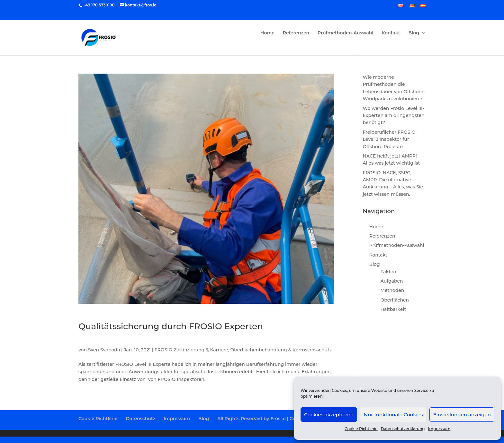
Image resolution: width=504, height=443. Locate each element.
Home (267, 33)
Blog (414, 33)
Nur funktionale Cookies (393, 415)
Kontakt (391, 33)
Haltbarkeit (393, 309)
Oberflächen (395, 300)
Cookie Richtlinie (361, 429)
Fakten (388, 272)
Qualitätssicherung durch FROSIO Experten (171, 326)
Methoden (392, 290)
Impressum (439, 429)
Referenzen (296, 33)
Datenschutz (140, 419)
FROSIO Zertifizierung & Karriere (191, 350)
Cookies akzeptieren (329, 415)
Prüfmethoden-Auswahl (345, 33)
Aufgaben (392, 281)
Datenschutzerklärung (403, 429)
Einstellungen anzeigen (462, 415)
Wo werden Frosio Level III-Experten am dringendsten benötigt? (394, 116)
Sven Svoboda (104, 350)
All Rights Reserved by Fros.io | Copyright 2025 (271, 419)
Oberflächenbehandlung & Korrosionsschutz (281, 350)
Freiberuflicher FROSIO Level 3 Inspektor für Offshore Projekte (389, 139)
